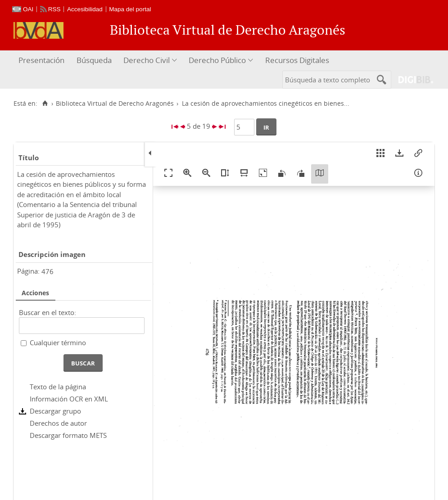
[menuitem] (43, 61)
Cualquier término (58, 342)
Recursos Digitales (297, 60)
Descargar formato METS (68, 435)
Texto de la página (58, 387)
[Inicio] (45, 104)
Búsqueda (94, 60)
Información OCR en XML (69, 399)
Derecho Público (217, 60)
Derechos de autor (58, 423)
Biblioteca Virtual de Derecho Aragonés (115, 104)
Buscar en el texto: (48, 312)
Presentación (41, 60)
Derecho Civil (147, 60)
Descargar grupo (55, 411)
